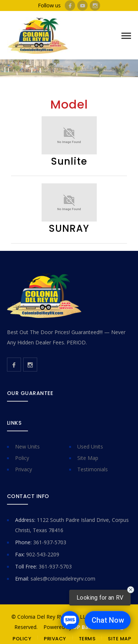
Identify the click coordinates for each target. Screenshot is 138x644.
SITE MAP (119, 639)
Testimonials (93, 469)
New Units (27, 447)
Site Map (88, 458)
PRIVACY (55, 639)
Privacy (24, 469)
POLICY (22, 639)
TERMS (87, 639)
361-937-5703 (50, 542)
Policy (22, 458)
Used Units (90, 447)
